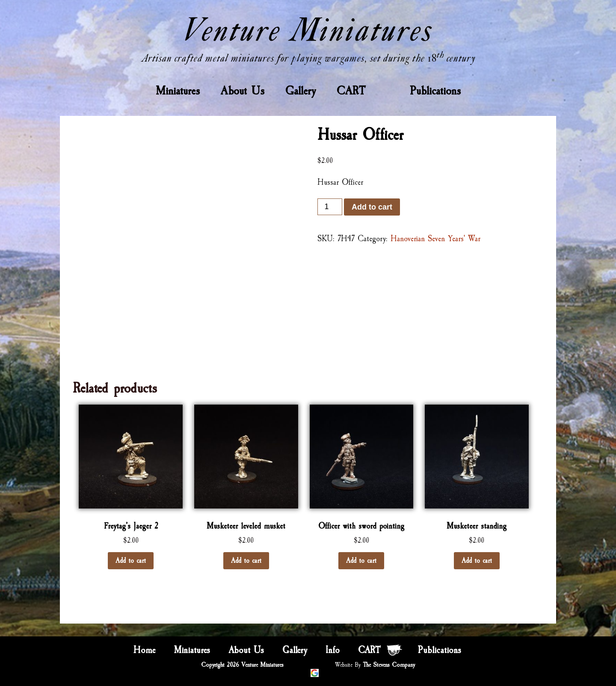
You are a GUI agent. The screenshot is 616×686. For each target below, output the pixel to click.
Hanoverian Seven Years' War (435, 239)
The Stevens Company (389, 665)
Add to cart (372, 207)
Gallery (301, 91)
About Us (243, 91)
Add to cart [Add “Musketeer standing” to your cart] (477, 561)
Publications (435, 91)
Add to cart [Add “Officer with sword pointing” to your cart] (361, 561)
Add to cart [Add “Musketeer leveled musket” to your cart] (246, 561)
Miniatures (178, 91)
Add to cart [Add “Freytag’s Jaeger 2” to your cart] (131, 561)
